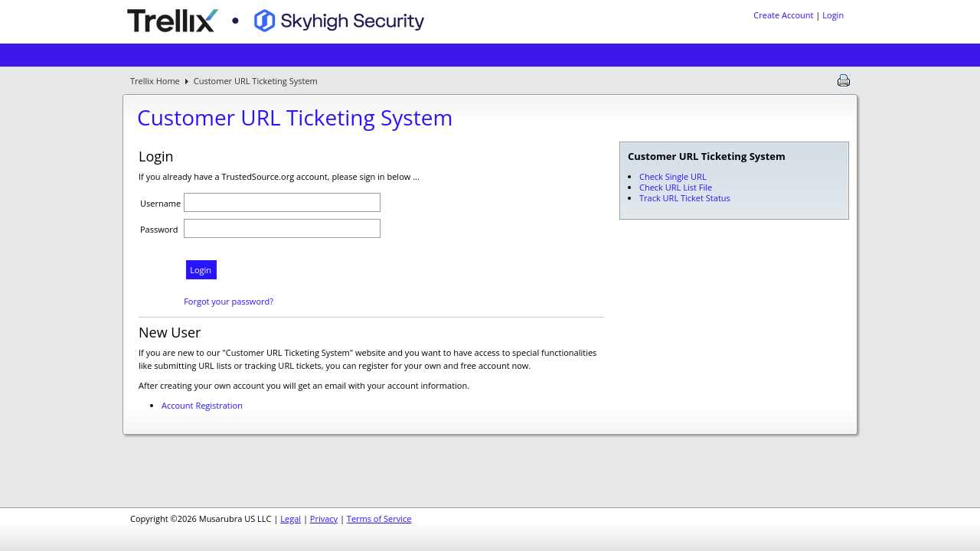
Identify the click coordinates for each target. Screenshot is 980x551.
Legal (291, 518)
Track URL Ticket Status (685, 198)
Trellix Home (155, 81)
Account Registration (202, 405)
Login (833, 15)
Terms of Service (379, 518)
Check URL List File (676, 187)
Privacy (324, 518)
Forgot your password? (229, 301)
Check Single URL (673, 176)
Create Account (783, 15)
